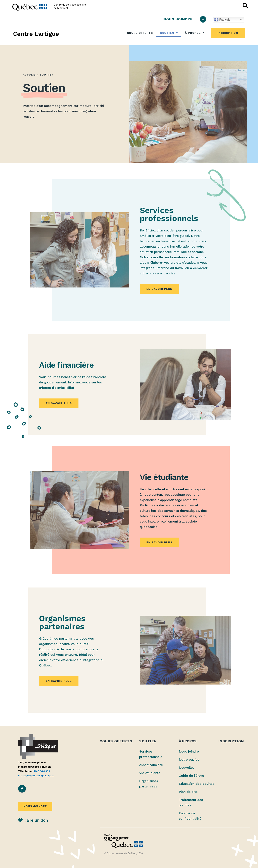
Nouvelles (187, 767)
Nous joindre (189, 751)
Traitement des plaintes (191, 802)
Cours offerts (140, 33)
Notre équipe (189, 759)
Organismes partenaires (149, 784)
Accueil (29, 75)
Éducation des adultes (197, 784)
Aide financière (151, 765)
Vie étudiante (150, 773)
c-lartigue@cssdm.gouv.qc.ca (36, 775)
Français (222, 20)
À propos (195, 33)
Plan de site (188, 792)
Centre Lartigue (36, 34)
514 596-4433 (42, 771)
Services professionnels (151, 754)
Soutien (169, 33)
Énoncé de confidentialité (190, 816)
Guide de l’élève (191, 776)
